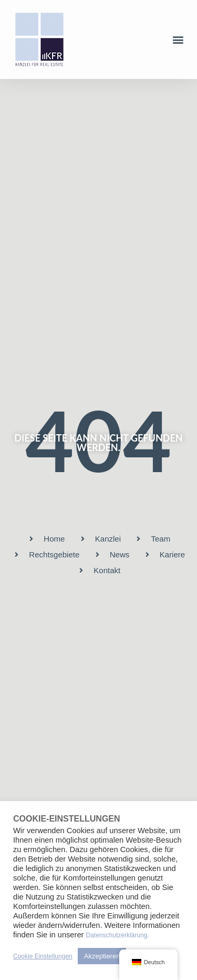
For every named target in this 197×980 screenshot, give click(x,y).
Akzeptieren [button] (102, 956)
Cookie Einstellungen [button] (43, 956)
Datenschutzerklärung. (118, 935)
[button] (178, 40)
